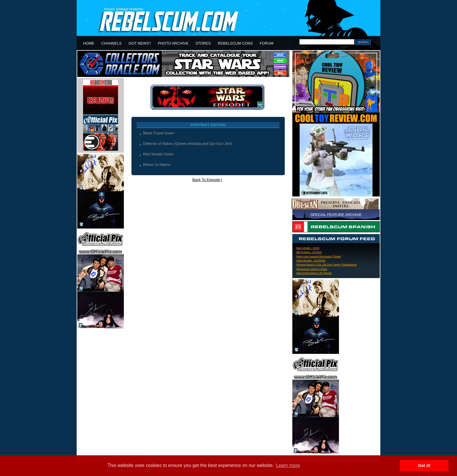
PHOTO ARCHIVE (173, 43)
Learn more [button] (288, 465)
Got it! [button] (424, 466)
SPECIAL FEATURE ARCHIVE (336, 215)
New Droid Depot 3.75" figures (314, 273)
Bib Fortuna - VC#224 (309, 252)
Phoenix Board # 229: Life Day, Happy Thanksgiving (327, 265)
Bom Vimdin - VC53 (308, 248)
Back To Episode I (207, 180)
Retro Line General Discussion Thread (319, 257)
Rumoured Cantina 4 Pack (312, 269)
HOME (89, 43)
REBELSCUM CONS (235, 43)
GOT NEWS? (140, 43)
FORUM (267, 43)
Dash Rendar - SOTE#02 (311, 261)
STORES (203, 43)
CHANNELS (111, 43)
